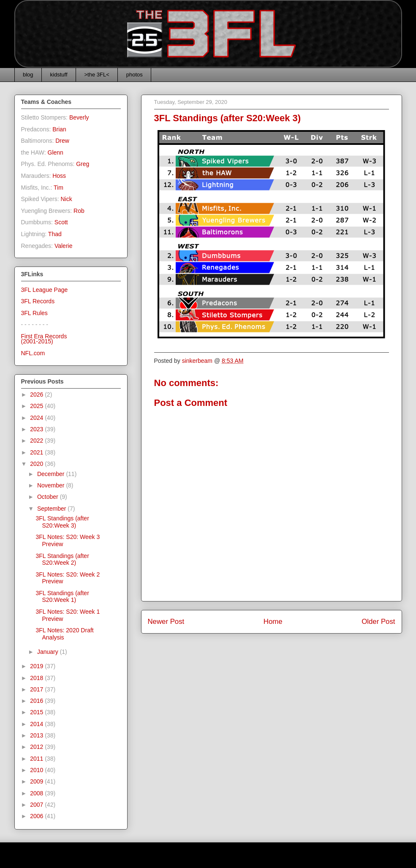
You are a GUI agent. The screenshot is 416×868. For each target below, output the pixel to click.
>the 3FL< (97, 75)
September (52, 509)
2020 (37, 464)
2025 (37, 406)
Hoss (59, 176)
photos (135, 75)
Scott (61, 222)
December (52, 474)
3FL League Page (45, 290)
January (49, 652)
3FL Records (38, 301)
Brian (59, 129)
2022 (37, 441)
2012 (37, 747)
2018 (37, 678)
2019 (37, 666)
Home (273, 622)
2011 (37, 759)
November (52, 485)
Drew (62, 141)
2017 (37, 689)
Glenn (56, 152)
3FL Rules (34, 313)
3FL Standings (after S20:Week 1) (62, 597)
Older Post (378, 622)
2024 (37, 418)
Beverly (79, 117)
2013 (37, 735)
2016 (37, 701)
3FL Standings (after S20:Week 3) (62, 522)
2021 (37, 452)
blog (28, 75)
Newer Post (166, 622)
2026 (37, 395)
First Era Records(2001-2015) (44, 339)
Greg (83, 164)
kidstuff (59, 75)
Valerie (64, 246)
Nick (66, 199)
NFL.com (33, 353)
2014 (37, 724)
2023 (37, 429)
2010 (37, 770)
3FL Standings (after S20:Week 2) (62, 559)
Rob (79, 211)
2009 (37, 781)
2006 (37, 816)
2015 (37, 712)
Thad (55, 234)
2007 (37, 805)
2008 (37, 793)
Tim (58, 188)
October (49, 497)
